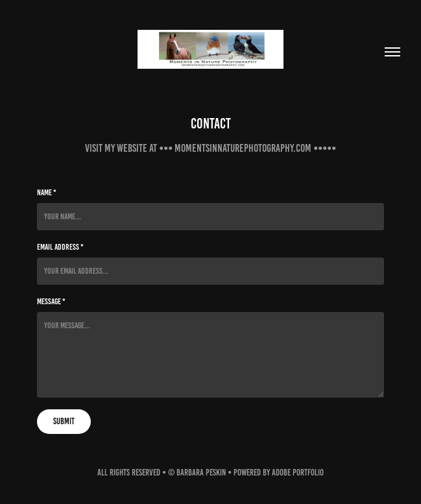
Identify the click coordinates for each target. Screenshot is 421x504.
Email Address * (60, 247)
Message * (51, 302)
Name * (47, 193)
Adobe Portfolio (298, 473)
